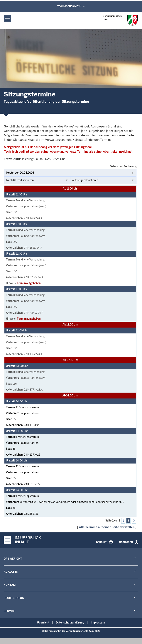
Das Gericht (13, 559)
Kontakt (10, 585)
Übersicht (43, 623)
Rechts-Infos (14, 598)
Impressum (98, 623)
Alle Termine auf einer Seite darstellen (107, 527)
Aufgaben (11, 572)
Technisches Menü (69, 6)
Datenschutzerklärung (70, 623)
